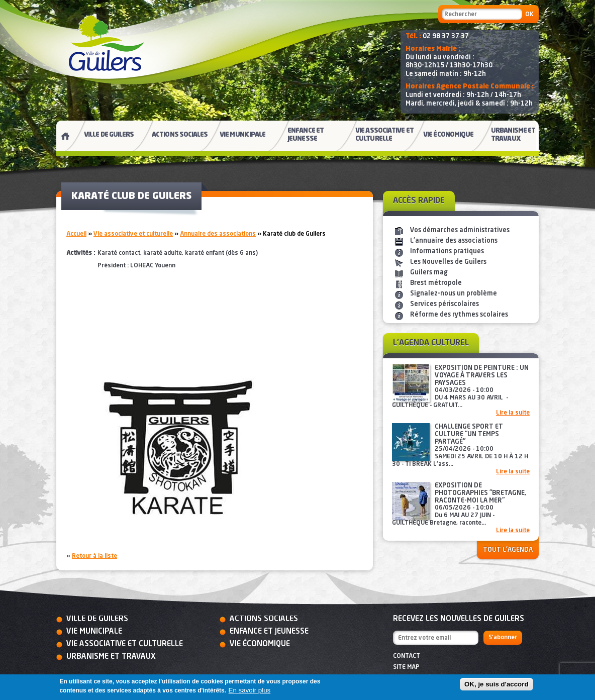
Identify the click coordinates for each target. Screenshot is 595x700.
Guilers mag (429, 273)
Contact (407, 656)
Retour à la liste (94, 556)
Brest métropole (436, 283)
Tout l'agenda (508, 550)
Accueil (76, 234)
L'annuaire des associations (454, 241)
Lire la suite (513, 413)
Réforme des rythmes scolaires (459, 315)
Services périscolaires (444, 304)
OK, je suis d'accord (497, 684)
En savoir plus (250, 690)
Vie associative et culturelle (133, 234)
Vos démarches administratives (460, 230)
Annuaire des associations (218, 234)
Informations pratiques (447, 252)
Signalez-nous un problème (454, 294)
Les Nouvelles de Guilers (448, 262)
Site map (406, 667)
